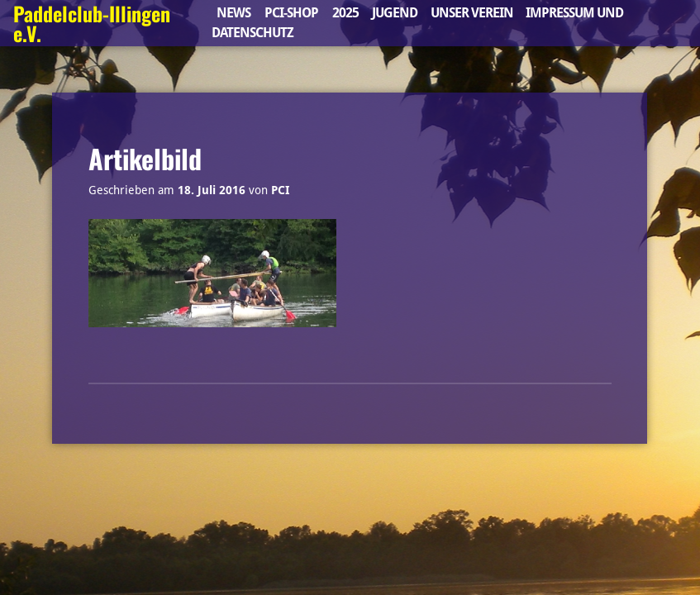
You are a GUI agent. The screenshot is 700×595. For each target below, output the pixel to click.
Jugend (395, 13)
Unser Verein (472, 13)
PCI (280, 190)
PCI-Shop (291, 13)
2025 (345, 13)
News (233, 13)
